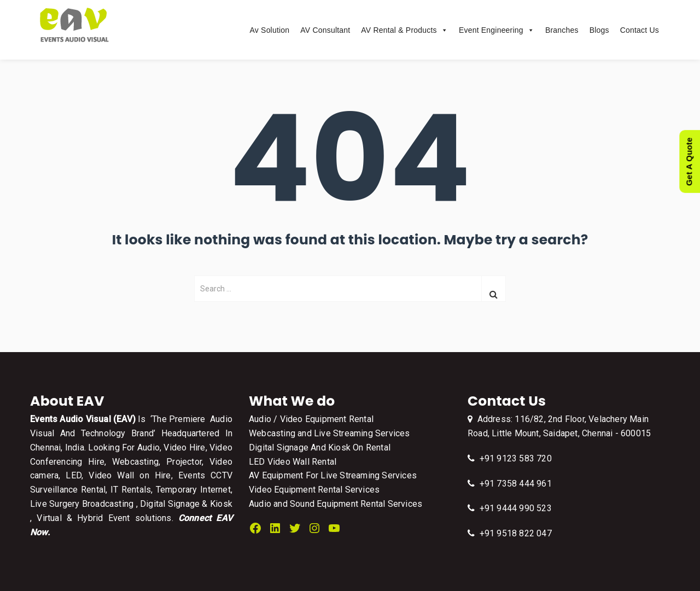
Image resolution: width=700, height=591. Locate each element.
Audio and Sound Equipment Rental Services (336, 504)
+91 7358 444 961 (510, 484)
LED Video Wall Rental (293, 462)
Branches (562, 30)
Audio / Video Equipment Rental (311, 419)
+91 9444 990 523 (510, 508)
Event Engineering (497, 30)
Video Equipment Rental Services (314, 490)
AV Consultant (325, 30)
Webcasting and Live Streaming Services (329, 433)
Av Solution (270, 30)
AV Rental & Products (404, 30)
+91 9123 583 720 (510, 458)
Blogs (599, 30)
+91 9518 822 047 (510, 533)
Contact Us (640, 30)
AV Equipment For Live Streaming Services (333, 475)
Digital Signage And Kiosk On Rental (320, 447)
